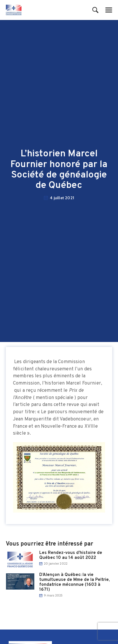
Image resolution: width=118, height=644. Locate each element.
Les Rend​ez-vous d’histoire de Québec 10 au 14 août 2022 (71, 555)
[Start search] (95, 10)
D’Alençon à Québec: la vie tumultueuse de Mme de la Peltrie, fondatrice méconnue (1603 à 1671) (74, 582)
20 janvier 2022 (56, 563)
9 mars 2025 (53, 595)
